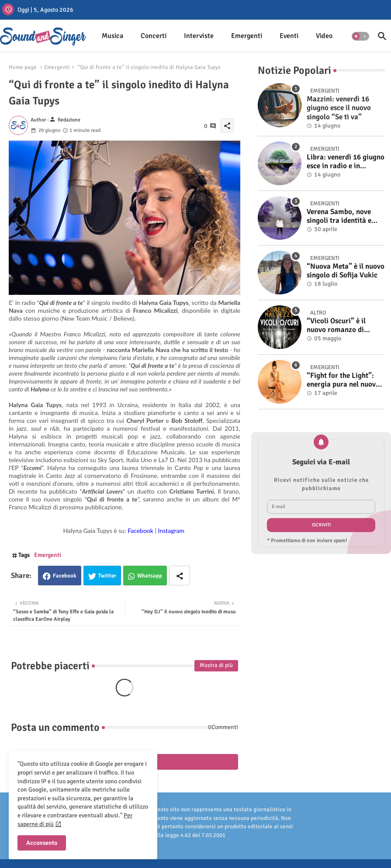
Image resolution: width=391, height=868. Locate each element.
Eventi (289, 36)
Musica (112, 36)
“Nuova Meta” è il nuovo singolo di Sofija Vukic (346, 271)
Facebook (65, 576)
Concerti (154, 36)
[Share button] (180, 576)
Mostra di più (216, 665)
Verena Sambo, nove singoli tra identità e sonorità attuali (339, 216)
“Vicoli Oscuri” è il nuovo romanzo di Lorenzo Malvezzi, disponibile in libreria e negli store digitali (344, 326)
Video (324, 36)
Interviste (199, 36)
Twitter (107, 576)
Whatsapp (150, 576)
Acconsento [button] (42, 843)
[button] (360, 36)
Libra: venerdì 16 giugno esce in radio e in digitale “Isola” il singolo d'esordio (346, 162)
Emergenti (247, 36)
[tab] (112, 36)
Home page (23, 67)
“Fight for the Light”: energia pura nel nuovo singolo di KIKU (343, 380)
